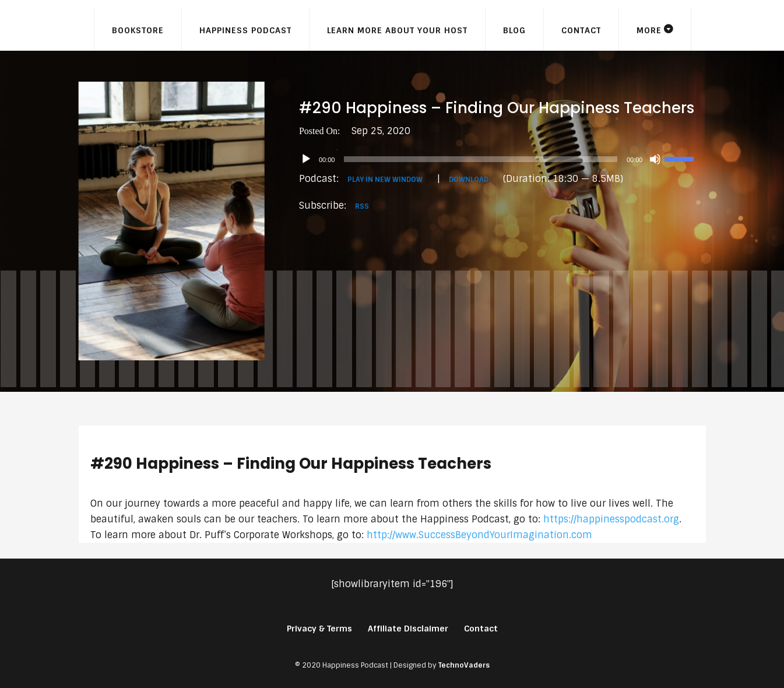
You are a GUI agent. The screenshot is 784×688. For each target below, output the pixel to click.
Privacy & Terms (319, 629)
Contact (581, 30)
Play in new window (385, 180)
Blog (514, 30)
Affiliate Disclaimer (408, 629)
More (649, 30)
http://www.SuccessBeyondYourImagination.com (479, 535)
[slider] (481, 159)
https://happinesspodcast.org (611, 519)
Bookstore (138, 30)
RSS (362, 206)
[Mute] (655, 159)
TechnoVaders (464, 665)
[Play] (306, 159)
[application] (502, 159)
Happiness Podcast (245, 30)
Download (469, 180)
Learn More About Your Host (397, 30)
